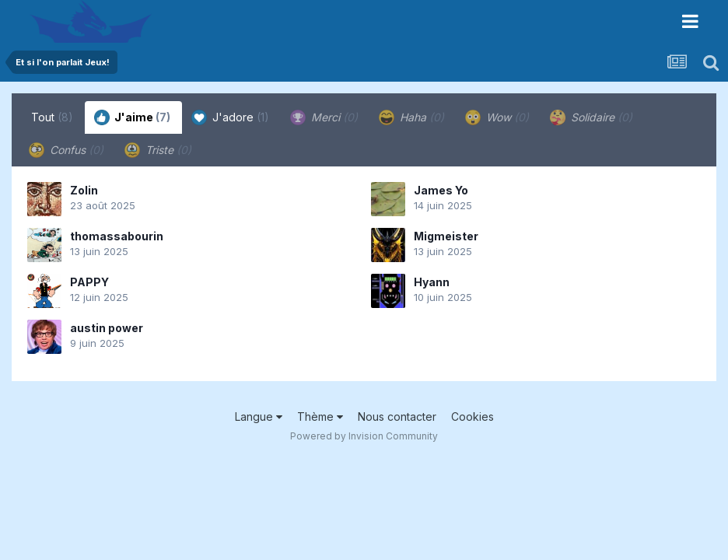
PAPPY (89, 282)
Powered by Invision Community (364, 436)
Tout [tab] (52, 117)
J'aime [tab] (132, 117)
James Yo (441, 190)
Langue (259, 416)
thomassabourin (117, 236)
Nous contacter (397, 416)
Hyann (432, 282)
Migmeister (446, 236)
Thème (320, 416)
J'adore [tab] (230, 117)
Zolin (84, 190)
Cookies (472, 416)
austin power (107, 328)
